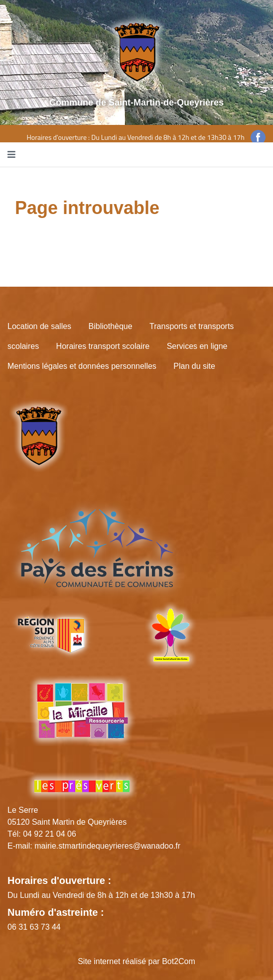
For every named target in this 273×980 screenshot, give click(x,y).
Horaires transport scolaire (103, 346)
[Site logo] (137, 52)
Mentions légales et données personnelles (82, 366)
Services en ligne (197, 346)
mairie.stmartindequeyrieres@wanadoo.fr (107, 846)
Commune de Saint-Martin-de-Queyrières (136, 103)
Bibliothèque (111, 326)
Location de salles (39, 326)
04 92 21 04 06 (50, 834)
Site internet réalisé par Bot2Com (136, 961)
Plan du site (194, 366)
